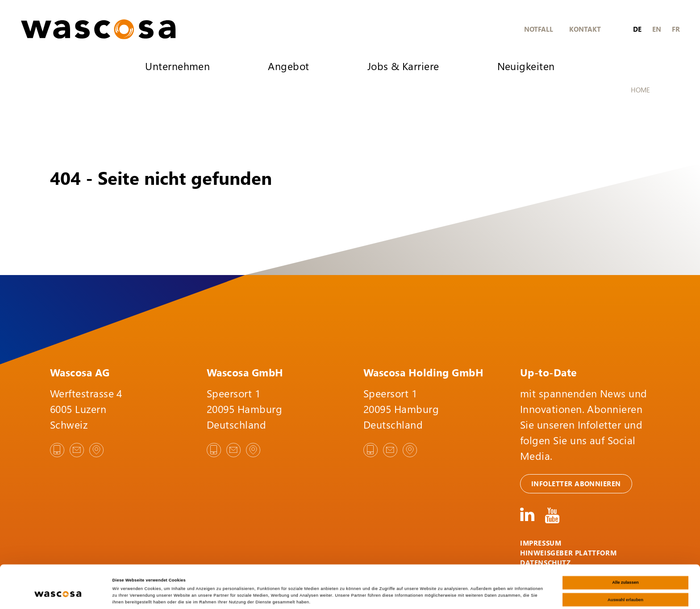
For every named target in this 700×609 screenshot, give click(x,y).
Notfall (539, 29)
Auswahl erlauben (625, 568)
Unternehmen (177, 66)
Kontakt (585, 29)
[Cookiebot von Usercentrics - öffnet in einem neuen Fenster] (58, 594)
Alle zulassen (625, 551)
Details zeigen (375, 594)
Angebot (288, 66)
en (657, 29)
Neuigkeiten (526, 66)
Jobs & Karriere (403, 66)
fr (676, 29)
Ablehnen (626, 585)
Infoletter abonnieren (576, 484)
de (637, 29)
